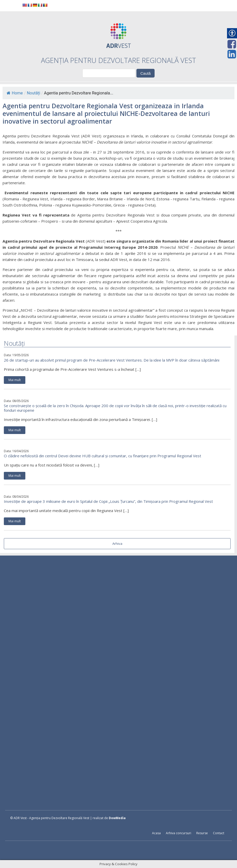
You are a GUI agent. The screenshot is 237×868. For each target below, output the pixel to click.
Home (15, 93)
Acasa (156, 833)
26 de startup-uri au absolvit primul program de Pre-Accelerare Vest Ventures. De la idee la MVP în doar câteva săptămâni (112, 360)
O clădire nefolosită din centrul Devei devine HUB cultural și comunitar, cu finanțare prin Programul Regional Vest (103, 456)
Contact (219, 833)
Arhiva (117, 544)
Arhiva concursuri (179, 833)
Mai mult (15, 380)
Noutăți (34, 93)
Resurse (202, 833)
